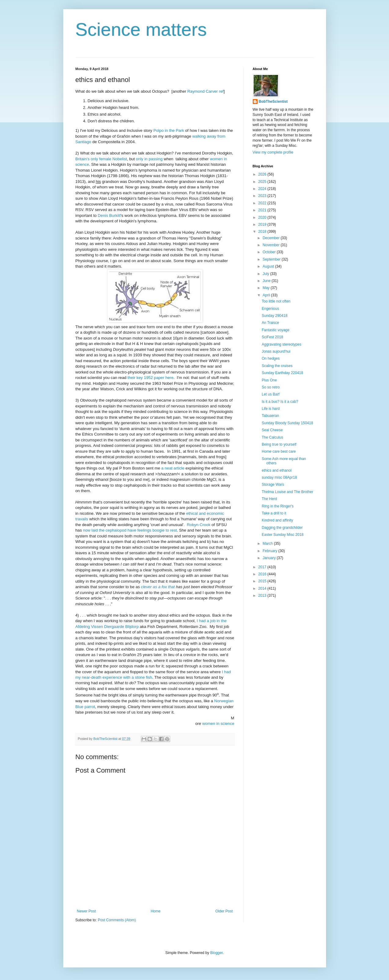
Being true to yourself (279, 444)
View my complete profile (273, 152)
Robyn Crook (199, 525)
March (268, 544)
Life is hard (271, 409)
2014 (263, 588)
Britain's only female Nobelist (101, 159)
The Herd (269, 499)
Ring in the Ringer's (277, 506)
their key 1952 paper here (150, 378)
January (270, 558)
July (266, 274)
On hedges (271, 358)
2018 (263, 232)
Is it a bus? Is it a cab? (280, 402)
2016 (263, 574)
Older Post (224, 911)
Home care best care (279, 451)
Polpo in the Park (169, 130)
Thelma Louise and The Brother (287, 492)
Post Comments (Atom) (117, 920)
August (269, 266)
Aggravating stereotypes (281, 344)
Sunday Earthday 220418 (282, 373)
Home (156, 911)
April (267, 295)
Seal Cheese (272, 430)
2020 (263, 217)
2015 (263, 581)
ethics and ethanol (276, 470)
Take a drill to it (274, 513)
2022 (263, 203)
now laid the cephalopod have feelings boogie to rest (130, 530)
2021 (263, 210)
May (266, 288)
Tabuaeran (270, 416)
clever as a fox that (158, 587)
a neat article (173, 468)
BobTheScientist (273, 102)
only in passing (149, 159)
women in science (218, 724)
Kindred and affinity (277, 520)
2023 (263, 196)
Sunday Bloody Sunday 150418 (287, 423)
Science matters (141, 30)
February (270, 551)
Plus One (269, 380)
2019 (263, 225)
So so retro (271, 387)
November (272, 245)
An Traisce (270, 323)
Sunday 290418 (274, 316)
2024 (263, 189)
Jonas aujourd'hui (276, 351)
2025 (263, 182)
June (267, 281)
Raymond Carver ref (206, 91)
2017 (263, 567)
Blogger (217, 953)
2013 (263, 596)
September (272, 259)
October (270, 252)
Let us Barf (270, 394)
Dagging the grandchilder (282, 528)
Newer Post (86, 911)
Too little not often (276, 301)
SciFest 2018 (272, 337)
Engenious (270, 309)
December (272, 238)
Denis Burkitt (109, 215)
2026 (263, 174)
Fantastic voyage (275, 330)
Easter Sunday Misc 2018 (283, 535)
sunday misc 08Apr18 (279, 477)
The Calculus (272, 437)
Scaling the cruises (277, 366)
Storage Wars (273, 484)
